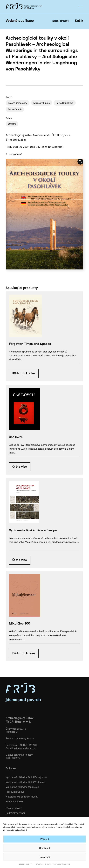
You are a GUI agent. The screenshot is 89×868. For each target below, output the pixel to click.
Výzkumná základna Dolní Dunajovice (26, 777)
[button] (81, 6)
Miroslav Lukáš (41, 103)
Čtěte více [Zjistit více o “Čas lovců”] (20, 467)
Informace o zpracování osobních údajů (53, 864)
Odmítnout (44, 848)
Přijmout (45, 839)
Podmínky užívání (15, 813)
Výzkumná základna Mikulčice (22, 787)
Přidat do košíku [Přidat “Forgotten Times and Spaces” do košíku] (24, 374)
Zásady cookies (26, 864)
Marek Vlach (15, 109)
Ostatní (12, 124)
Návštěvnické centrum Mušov (22, 797)
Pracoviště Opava (15, 792)
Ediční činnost (60, 21)
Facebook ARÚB (15, 801)
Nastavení (45, 857)
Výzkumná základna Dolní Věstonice (25, 782)
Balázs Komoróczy (18, 103)
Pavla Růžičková (65, 103)
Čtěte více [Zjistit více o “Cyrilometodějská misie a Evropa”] (20, 560)
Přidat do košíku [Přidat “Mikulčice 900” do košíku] (24, 653)
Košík (79, 21)
